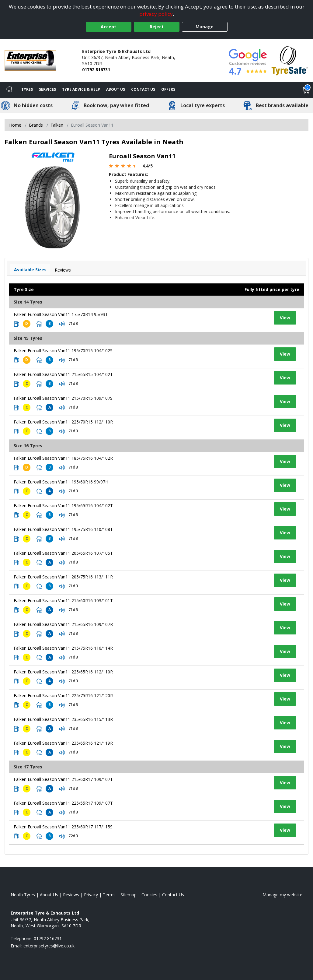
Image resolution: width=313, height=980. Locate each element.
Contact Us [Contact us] (143, 89)
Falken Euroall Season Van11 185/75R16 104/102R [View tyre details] (63, 458)
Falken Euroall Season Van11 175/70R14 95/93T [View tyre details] (61, 314)
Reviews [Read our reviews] (71, 895)
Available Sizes (30, 270)
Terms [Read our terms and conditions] (109, 895)
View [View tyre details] (285, 318)
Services (47, 89)
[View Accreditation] (290, 60)
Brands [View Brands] (36, 125)
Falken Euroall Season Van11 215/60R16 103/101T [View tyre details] (63, 601)
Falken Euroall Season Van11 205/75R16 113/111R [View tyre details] (63, 577)
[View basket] (306, 90)
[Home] (9, 90)
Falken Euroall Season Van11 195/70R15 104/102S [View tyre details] (63, 351)
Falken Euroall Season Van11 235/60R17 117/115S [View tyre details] (63, 827)
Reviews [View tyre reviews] (63, 270)
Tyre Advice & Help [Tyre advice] (81, 89)
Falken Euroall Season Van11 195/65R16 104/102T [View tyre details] (63, 506)
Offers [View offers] (168, 89)
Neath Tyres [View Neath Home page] (23, 895)
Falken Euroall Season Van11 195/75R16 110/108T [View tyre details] (63, 529)
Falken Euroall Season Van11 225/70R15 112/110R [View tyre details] (63, 422)
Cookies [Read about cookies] (149, 895)
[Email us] (49, 946)
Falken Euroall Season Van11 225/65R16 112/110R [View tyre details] (63, 672)
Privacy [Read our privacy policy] (91, 895)
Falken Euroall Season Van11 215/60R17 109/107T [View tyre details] (63, 779)
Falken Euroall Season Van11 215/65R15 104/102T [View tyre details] (63, 374)
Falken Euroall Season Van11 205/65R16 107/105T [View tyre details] (63, 553)
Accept (108, 27)
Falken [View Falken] (57, 125)
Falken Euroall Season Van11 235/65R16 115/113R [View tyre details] (63, 719)
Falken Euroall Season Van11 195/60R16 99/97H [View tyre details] (61, 482)
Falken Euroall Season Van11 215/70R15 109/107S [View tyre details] (63, 398)
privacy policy (156, 14)
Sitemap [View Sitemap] (129, 895)
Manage (205, 27)
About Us (116, 89)
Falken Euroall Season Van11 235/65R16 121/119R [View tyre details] (63, 743)
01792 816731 (96, 70)
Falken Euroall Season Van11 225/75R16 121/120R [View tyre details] (63, 695)
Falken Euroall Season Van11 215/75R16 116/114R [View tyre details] (63, 648)
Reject (157, 27)
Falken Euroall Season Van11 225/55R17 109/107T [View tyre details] (63, 803)
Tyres (27, 89)
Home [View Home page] (15, 125)
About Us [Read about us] (49, 895)
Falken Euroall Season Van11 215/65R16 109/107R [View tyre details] (63, 624)
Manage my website (282, 895)
